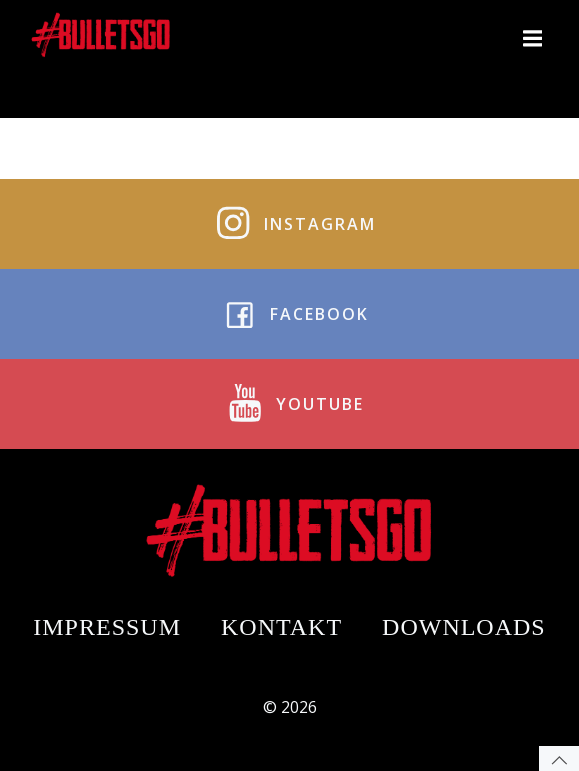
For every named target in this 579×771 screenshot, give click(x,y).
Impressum (107, 627)
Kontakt (281, 627)
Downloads (464, 627)
